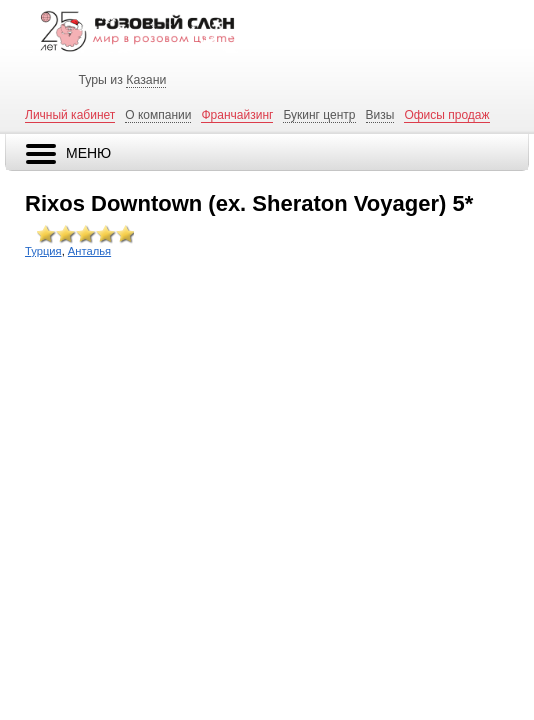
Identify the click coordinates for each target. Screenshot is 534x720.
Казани (146, 80)
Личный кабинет (70, 115)
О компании (158, 115)
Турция (43, 251)
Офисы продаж (446, 115)
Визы (380, 115)
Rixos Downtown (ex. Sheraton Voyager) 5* (249, 203)
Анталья (89, 251)
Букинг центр (319, 115)
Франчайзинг (237, 115)
